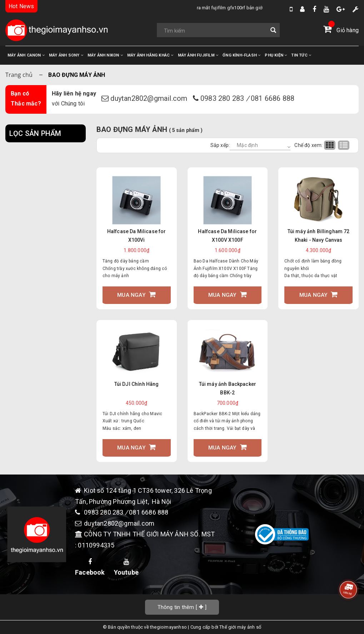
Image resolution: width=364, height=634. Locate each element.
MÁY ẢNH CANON (26, 55)
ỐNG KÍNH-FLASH (241, 55)
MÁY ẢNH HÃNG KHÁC (150, 55)
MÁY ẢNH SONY (66, 55)
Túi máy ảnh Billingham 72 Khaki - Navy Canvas (319, 236)
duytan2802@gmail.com (150, 98)
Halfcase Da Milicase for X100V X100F (227, 236)
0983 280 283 (223, 98)
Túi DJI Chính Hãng (137, 384)
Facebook (90, 567)
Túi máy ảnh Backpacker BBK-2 (228, 388)
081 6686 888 (273, 98)
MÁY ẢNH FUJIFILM (198, 55)
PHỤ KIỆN (276, 55)
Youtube (126, 567)
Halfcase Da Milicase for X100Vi (137, 236)
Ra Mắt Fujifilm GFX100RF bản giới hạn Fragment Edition (183, 8)
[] (182, 607)
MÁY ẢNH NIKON (105, 55)
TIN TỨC (301, 55)
